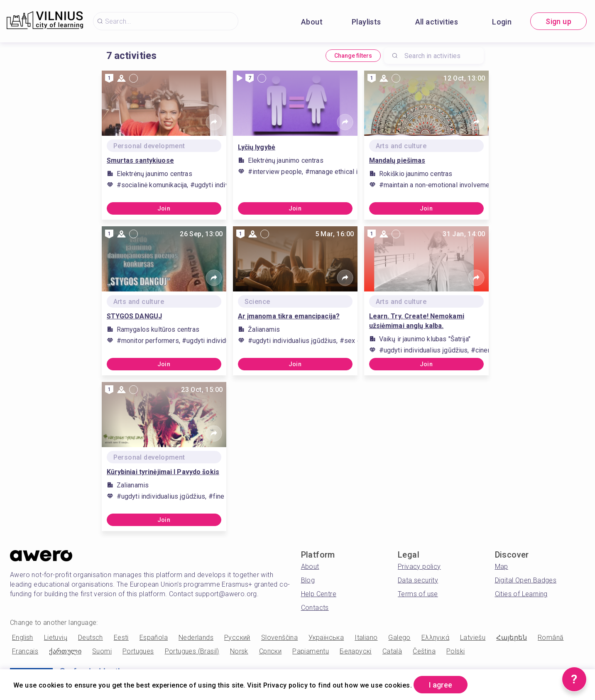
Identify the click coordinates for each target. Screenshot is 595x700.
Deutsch (91, 638)
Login (502, 22)
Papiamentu (311, 651)
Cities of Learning (521, 594)
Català (392, 651)
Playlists (366, 22)
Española (154, 638)
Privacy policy (419, 567)
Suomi (102, 651)
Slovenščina (279, 638)
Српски (270, 651)
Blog (308, 580)
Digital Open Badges (526, 580)
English (23, 638)
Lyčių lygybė (257, 147)
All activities (437, 22)
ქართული (65, 651)
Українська (326, 638)
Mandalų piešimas (397, 160)
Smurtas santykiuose (140, 160)
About (312, 22)
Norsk (239, 651)
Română (551, 638)
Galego (399, 638)
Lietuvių (56, 638)
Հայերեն (512, 638)
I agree (441, 685)
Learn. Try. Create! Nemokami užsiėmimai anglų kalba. (417, 321)
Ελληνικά (435, 638)
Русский (237, 638)
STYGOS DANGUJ (135, 316)
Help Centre (319, 594)
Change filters (353, 56)
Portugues (138, 651)
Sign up (558, 21)
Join (164, 208)
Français (25, 651)
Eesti (121, 638)
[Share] (214, 122)
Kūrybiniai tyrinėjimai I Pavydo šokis (163, 472)
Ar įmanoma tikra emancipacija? (289, 316)
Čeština (424, 651)
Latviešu (473, 638)
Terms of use (418, 594)
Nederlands (196, 638)
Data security (418, 580)
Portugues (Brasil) (192, 651)
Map (502, 567)
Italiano (366, 638)
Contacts (315, 608)
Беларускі (356, 651)
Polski (455, 651)
